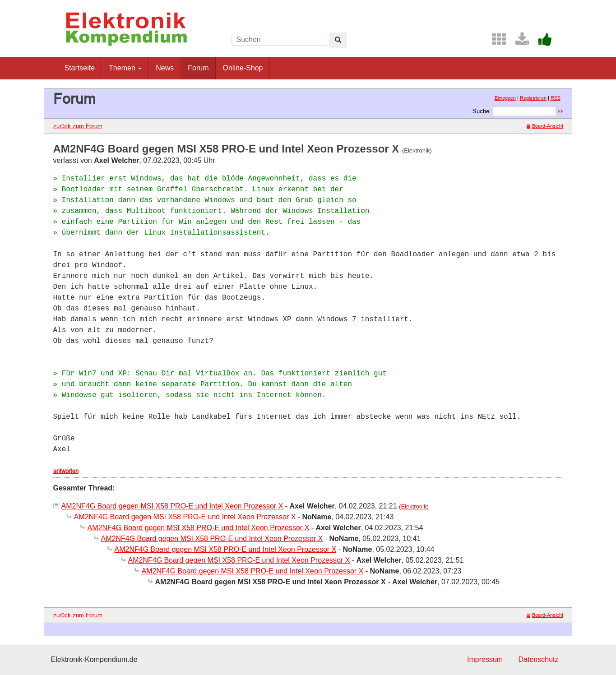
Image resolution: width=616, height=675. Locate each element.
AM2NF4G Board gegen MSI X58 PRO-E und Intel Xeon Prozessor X (172, 506)
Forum (198, 68)
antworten (66, 471)
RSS (556, 98)
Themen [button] (125, 68)
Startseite (80, 68)
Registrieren (533, 98)
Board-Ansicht (545, 126)
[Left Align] (338, 40)
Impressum (485, 659)
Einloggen (505, 98)
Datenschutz (539, 659)
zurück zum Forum (78, 126)
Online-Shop (243, 68)
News (165, 68)
